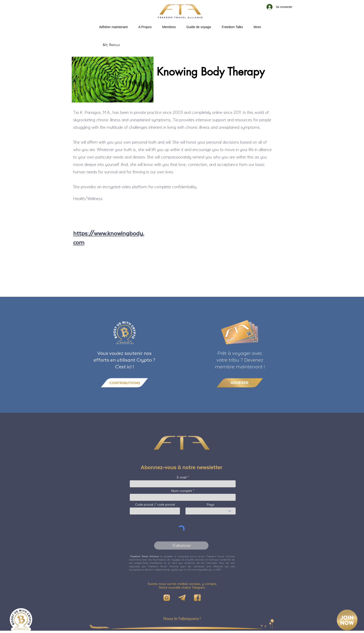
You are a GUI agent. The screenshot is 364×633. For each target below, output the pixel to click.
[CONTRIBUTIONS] (124, 383)
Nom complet (182, 491)
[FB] (197, 598)
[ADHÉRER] (240, 383)
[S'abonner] (181, 546)
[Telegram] (182, 598)
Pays (211, 504)
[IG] (167, 598)
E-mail (182, 477)
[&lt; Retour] (118, 45)
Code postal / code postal (155, 504)
